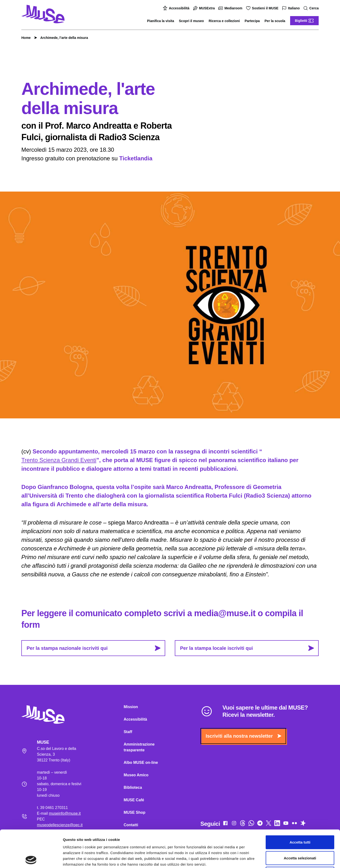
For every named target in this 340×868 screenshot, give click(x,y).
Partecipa (252, 21)
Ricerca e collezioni (224, 21)
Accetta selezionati (300, 821)
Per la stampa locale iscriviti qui (247, 648)
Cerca (312, 8)
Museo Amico (136, 775)
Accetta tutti (300, 805)
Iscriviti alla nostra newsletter (243, 736)
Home (26, 38)
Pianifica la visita (161, 21)
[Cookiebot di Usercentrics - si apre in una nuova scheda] (31, 859)
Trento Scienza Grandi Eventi (59, 460)
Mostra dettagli (252, 859)
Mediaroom (231, 8)
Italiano (291, 8)
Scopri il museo (191, 21)
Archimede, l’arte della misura (62, 38)
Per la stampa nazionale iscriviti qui (94, 648)
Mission (131, 707)
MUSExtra (205, 8)
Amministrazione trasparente (139, 747)
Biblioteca (133, 787)
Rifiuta (300, 836)
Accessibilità (177, 8)
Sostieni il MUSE (263, 8)
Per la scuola (275, 21)
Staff (128, 732)
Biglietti (304, 21)
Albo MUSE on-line (141, 763)
